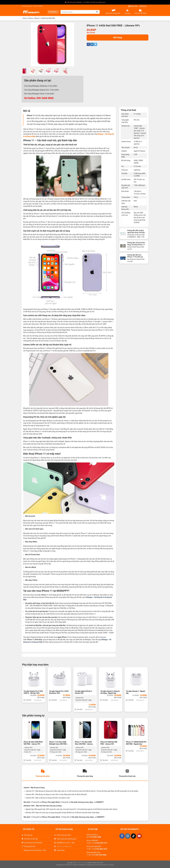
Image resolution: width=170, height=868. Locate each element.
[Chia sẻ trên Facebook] (88, 44)
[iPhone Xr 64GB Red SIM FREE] (111, 730)
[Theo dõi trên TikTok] (133, 836)
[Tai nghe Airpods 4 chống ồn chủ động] (111, 679)
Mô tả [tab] (27, 111)
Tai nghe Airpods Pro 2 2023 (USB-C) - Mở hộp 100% (33, 692)
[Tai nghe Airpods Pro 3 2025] (59, 679)
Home (25, 18)
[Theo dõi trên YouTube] (139, 836)
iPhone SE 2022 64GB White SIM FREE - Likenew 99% (33, 743)
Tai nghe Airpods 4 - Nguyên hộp (136, 692)
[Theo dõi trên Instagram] (128, 836)
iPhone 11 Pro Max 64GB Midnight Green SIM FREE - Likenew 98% (58, 743)
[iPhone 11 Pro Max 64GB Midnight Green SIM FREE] (59, 730)
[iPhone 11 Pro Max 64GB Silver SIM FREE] (85, 730)
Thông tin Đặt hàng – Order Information (32, 6)
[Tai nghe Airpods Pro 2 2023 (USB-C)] (34, 679)
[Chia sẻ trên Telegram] (96, 44)
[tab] (43, 773)
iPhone (31, 18)
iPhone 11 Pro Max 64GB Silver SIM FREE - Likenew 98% (84, 743)
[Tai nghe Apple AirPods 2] (85, 679)
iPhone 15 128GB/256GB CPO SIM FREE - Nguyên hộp (136, 743)
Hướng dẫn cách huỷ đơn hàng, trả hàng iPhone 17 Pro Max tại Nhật (136, 245)
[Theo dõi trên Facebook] (122, 836)
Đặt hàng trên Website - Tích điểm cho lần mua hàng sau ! (86, 2)
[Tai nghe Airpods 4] (136, 679)
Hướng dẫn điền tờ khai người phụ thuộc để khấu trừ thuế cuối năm (136, 233)
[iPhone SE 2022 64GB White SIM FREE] (34, 730)
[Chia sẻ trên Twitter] (92, 44)
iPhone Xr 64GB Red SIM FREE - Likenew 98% (109, 743)
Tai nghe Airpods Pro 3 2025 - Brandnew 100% (59, 692)
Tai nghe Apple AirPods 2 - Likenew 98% (84, 692)
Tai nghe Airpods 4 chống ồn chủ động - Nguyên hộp (110, 692)
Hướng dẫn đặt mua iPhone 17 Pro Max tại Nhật (135, 257)
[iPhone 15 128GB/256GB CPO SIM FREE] (136, 730)
